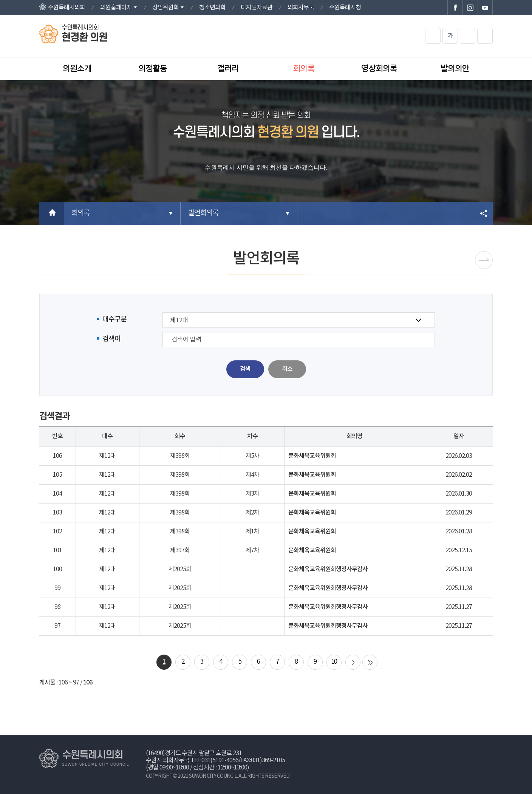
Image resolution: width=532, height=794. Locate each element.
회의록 (304, 69)
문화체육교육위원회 (312, 456)
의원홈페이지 (116, 8)
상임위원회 (165, 8)
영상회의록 (379, 69)
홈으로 (52, 213)
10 (334, 662)
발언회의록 (203, 213)
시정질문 (484, 260)
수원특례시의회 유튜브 (485, 8)
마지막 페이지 (370, 662)
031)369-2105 (268, 760)
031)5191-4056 (220, 760)
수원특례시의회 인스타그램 (470, 8)
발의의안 (455, 69)
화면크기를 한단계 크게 (433, 36)
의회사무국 (301, 8)
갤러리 (228, 69)
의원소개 (77, 69)
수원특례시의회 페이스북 (455, 8)
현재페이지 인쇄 (485, 36)
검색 (245, 369)
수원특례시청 (345, 8)
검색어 (111, 339)
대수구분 (114, 319)
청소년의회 (212, 8)
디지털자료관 (257, 8)
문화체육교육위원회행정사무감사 (328, 569)
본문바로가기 (0, 0)
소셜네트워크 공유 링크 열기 (484, 213)
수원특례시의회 (66, 8)
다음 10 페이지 (353, 662)
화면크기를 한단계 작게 (468, 36)
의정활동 (153, 69)
